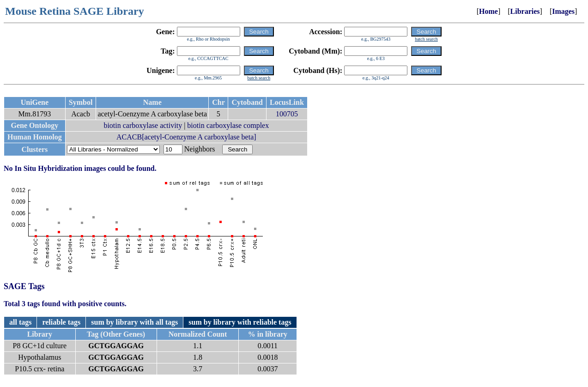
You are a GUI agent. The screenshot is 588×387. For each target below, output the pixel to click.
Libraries (525, 11)
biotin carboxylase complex (228, 125)
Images (563, 11)
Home (488, 11)
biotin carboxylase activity (143, 125)
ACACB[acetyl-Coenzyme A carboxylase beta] (186, 137)
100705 (287, 114)
